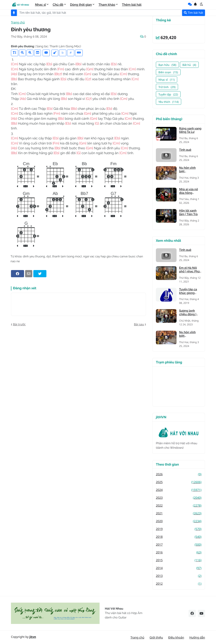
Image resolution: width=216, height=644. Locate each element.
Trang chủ (18, 23)
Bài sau (139, 324)
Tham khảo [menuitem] (107, 5)
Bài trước (19, 324)
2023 (179, 498)
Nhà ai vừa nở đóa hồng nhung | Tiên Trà (190, 191)
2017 (179, 545)
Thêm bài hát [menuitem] (132, 5)
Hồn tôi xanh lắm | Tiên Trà (188, 213)
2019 (179, 529)
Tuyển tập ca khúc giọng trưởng (188, 291)
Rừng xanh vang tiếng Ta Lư (190, 130)
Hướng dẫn (197, 638)
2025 (179, 482)
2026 (179, 474)
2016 (179, 552)
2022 (179, 506)
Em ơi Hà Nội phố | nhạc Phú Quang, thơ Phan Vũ (189, 270)
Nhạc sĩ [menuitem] (40, 5)
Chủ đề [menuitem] (58, 5)
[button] (201, 4)
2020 (179, 521)
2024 (179, 490)
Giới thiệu (156, 638)
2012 (179, 584)
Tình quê (185, 150)
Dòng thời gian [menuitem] (81, 5)
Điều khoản (176, 638)
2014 (179, 568)
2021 (179, 513)
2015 (179, 560)
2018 (179, 537)
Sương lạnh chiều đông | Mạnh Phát (188, 313)
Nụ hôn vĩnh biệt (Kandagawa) (188, 170)
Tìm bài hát (194, 13)
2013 (179, 576)
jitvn (33, 637)
